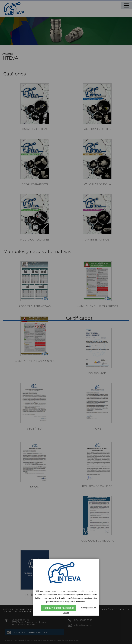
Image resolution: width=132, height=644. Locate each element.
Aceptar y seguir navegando (59, 608)
